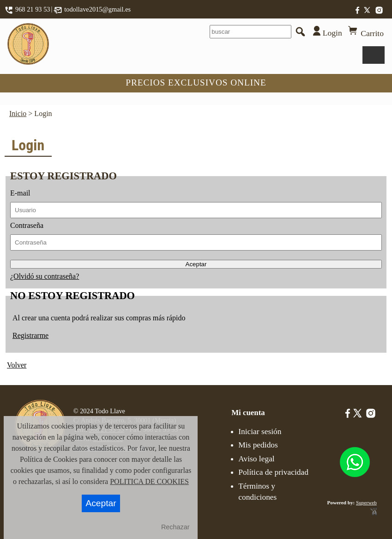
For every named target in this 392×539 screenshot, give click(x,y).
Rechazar (175, 527)
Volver (17, 365)
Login (327, 32)
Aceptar (101, 503)
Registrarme (30, 335)
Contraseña (27, 225)
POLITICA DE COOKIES (149, 481)
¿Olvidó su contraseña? (45, 276)
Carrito (366, 31)
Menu (374, 55)
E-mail (20, 193)
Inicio (18, 113)
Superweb (366, 502)
